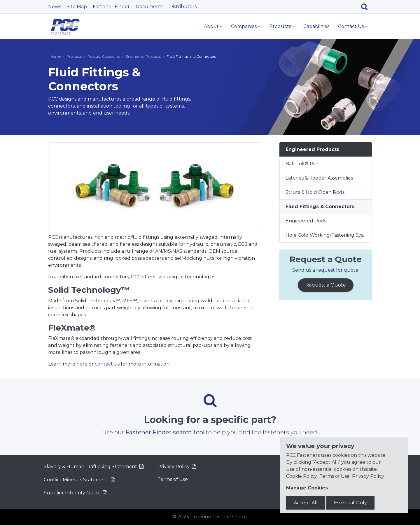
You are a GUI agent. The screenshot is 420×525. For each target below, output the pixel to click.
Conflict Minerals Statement (76, 480)
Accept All (306, 503)
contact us (107, 364)
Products (280, 26)
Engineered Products (143, 56)
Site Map (77, 7)
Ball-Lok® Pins (302, 164)
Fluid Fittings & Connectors (320, 207)
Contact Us (351, 26)
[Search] (366, 7)
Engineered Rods (306, 221)
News (55, 7)
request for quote (337, 270)
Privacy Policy (174, 467)
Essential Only (350, 503)
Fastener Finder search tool (165, 432)
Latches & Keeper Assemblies (319, 178)
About (211, 26)
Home (56, 56)
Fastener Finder (111, 7)
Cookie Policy (302, 476)
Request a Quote (326, 285)
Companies (244, 26)
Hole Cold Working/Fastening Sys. (325, 235)
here (82, 364)
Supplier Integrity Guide (72, 493)
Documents (149, 7)
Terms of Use (173, 479)
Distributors (183, 7)
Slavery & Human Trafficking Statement (90, 467)
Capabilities (316, 26)
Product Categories (104, 56)
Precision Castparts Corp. (219, 517)
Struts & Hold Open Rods (315, 192)
